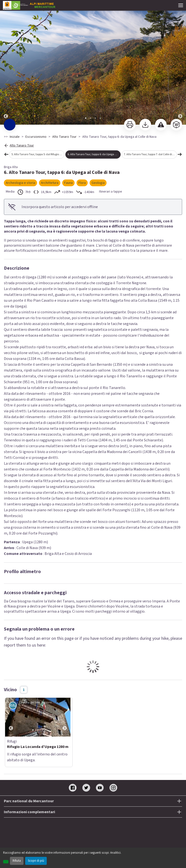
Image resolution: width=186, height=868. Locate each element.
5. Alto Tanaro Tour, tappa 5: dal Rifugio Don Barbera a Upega (38, 154)
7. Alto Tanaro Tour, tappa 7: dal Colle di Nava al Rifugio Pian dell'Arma (150, 154)
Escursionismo (36, 137)
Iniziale (15, 137)
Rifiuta (17, 861)
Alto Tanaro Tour (64, 137)
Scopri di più (36, 861)
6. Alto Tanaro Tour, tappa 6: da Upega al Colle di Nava (94, 154)
